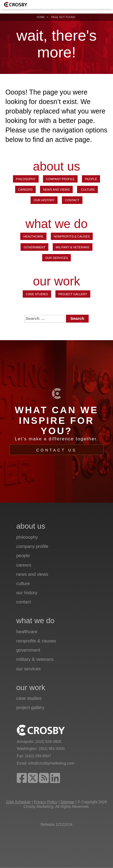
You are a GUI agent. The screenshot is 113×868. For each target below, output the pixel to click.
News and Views (56, 190)
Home (41, 17)
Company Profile (60, 179)
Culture (87, 190)
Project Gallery (73, 294)
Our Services (57, 258)
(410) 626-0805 (48, 742)
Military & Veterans (72, 247)
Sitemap (67, 802)
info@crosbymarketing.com (51, 763)
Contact (72, 200)
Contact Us (57, 450)
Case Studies (37, 294)
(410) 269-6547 (38, 756)
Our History (44, 200)
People (91, 179)
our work (57, 282)
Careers (25, 190)
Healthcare (33, 236)
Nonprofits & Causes (72, 236)
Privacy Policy (46, 802)
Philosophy (26, 179)
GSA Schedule (19, 802)
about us (57, 166)
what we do (57, 224)
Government (35, 247)
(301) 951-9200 (52, 749)
